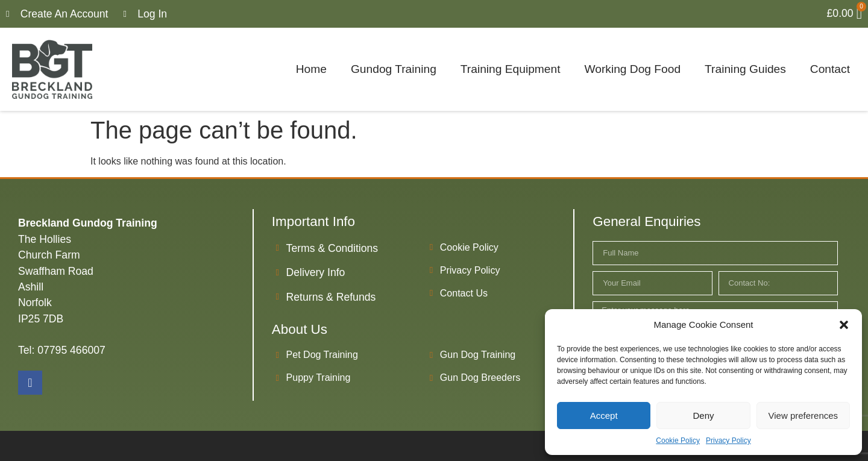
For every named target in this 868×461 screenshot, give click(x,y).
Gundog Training (394, 69)
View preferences (804, 416)
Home (311, 69)
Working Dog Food (632, 69)
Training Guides (745, 69)
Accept (604, 416)
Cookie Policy (678, 441)
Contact (830, 69)
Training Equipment (511, 69)
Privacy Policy (728, 441)
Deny (703, 416)
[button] (844, 325)
